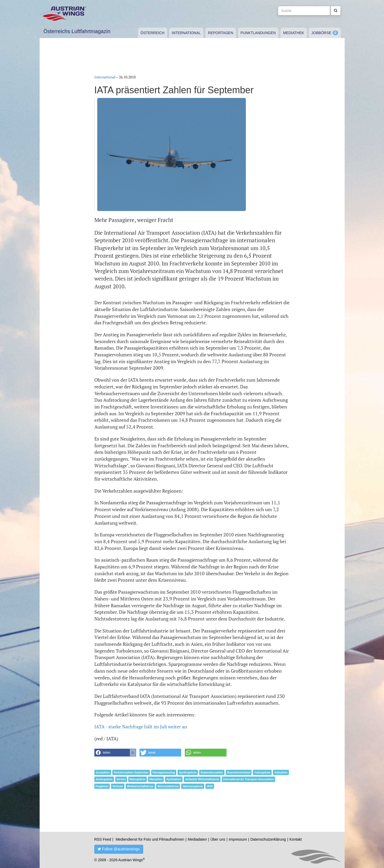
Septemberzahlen (212, 772)
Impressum (238, 839)
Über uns (218, 839)
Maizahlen (156, 779)
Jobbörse (321, 33)
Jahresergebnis (193, 786)
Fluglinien (102, 786)
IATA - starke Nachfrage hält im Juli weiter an (141, 727)
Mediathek (294, 33)
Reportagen (221, 33)
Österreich (153, 33)
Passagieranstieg (164, 772)
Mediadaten (197, 839)
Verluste (118, 786)
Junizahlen (103, 772)
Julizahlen (281, 772)
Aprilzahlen (174, 779)
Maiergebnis (138, 779)
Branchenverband (239, 772)
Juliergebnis (262, 772)
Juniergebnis (104, 779)
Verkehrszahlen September (131, 772)
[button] (115, 753)
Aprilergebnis (188, 772)
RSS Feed (103, 839)
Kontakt (295, 839)
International (186, 33)
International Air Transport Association (248, 779)
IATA (210, 786)
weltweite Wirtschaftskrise (202, 779)
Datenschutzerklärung (268, 839)
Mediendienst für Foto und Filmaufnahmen (150, 839)
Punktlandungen (258, 33)
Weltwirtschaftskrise (140, 786)
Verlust (121, 779)
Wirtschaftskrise (168, 786)
